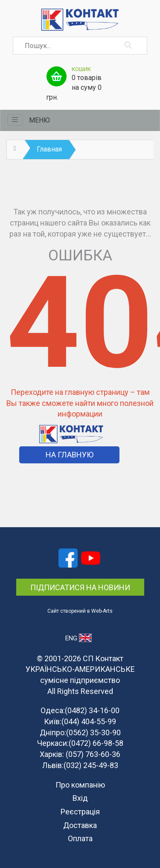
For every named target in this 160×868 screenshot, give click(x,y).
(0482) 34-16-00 (92, 710)
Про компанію (80, 785)
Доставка (80, 825)
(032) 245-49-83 (91, 765)
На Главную (70, 455)
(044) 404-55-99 (89, 721)
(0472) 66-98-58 (96, 743)
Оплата (80, 838)
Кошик (81, 69)
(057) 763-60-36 (93, 754)
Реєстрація (80, 812)
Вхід (80, 798)
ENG (78, 638)
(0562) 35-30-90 (93, 732)
